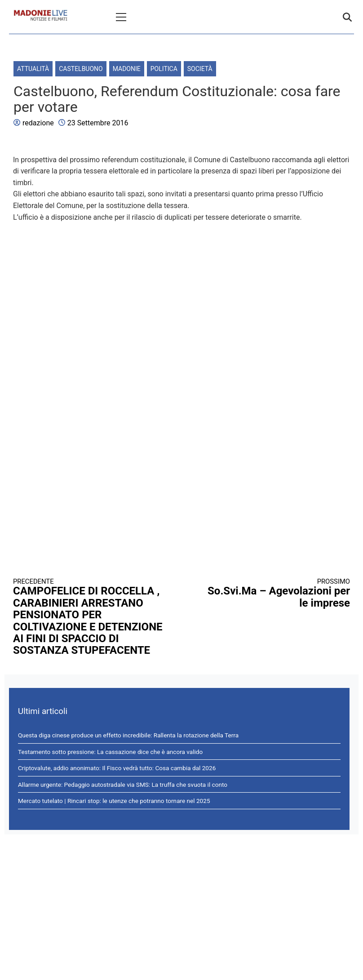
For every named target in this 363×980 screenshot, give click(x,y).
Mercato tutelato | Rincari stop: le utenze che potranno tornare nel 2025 (114, 801)
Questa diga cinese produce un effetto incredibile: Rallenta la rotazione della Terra (128, 735)
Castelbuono (81, 69)
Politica (164, 69)
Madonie (127, 69)
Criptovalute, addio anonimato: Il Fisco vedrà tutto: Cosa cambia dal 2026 (117, 768)
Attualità (33, 69)
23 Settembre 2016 (98, 123)
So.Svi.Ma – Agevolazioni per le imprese (274, 593)
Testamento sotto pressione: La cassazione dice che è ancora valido (110, 752)
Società (200, 69)
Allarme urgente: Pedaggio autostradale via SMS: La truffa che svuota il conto (123, 785)
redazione (38, 123)
